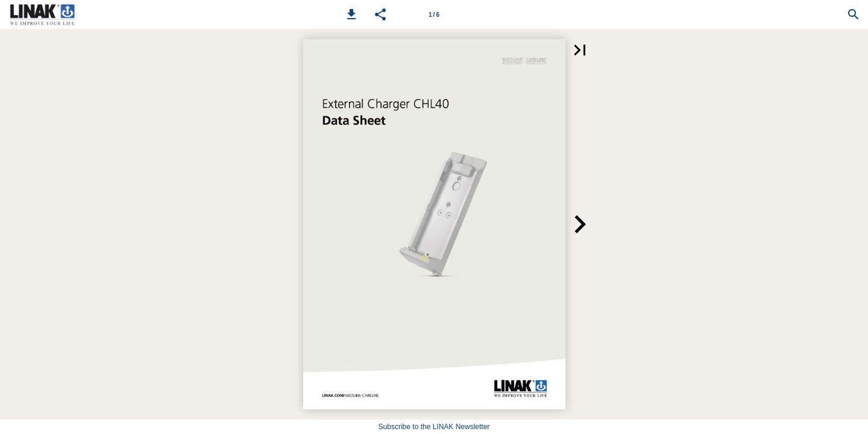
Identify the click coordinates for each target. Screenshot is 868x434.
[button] (351, 14)
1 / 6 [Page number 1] (434, 15)
